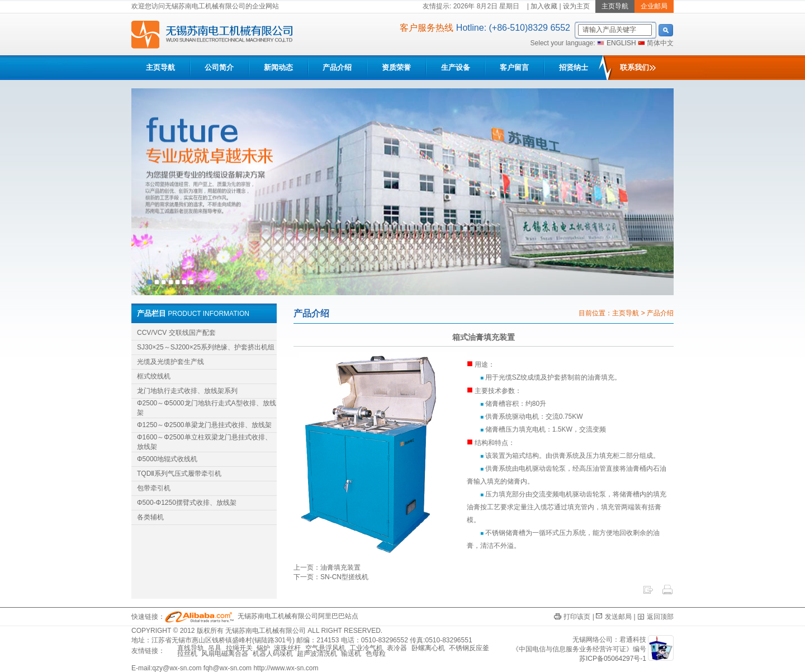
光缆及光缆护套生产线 (171, 362)
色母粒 (376, 654)
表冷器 (397, 648)
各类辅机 (150, 517)
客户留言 (514, 67)
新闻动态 (278, 67)
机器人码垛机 (273, 654)
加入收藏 (544, 6)
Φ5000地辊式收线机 (167, 459)
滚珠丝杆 (287, 648)
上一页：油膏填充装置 (327, 567)
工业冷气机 (366, 648)
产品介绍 (337, 67)
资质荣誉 (396, 67)
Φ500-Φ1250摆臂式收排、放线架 (187, 503)
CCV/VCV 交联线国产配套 (176, 333)
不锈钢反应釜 (469, 648)
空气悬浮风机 (325, 648)
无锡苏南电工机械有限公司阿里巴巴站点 (262, 616)
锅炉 (263, 648)
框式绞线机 (154, 376)
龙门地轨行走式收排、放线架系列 (187, 391)
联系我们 (638, 67)
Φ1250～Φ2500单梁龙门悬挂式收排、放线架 (204, 425)
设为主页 (576, 6)
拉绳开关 (239, 648)
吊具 (215, 648)
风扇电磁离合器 (225, 654)
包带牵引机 (154, 488)
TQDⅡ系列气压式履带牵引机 (179, 474)
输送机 (351, 654)
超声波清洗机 (317, 654)
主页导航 (160, 67)
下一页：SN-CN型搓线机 (331, 577)
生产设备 (456, 67)
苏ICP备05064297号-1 (613, 659)
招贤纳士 (574, 67)
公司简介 (219, 67)
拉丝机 (187, 654)
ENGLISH (621, 43)
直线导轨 (191, 648)
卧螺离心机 (428, 648)
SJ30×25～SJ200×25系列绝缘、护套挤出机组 (206, 347)
